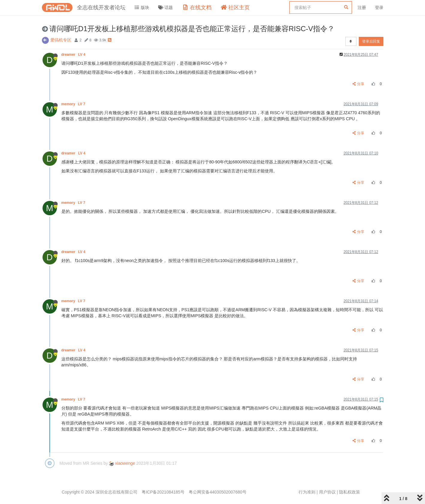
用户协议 (327, 492)
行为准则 (307, 492)
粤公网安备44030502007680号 (218, 492)
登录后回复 (371, 41)
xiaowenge (122, 463)
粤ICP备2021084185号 (163, 492)
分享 (358, 84)
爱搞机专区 (61, 40)
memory (74, 104)
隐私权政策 (350, 492)
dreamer (74, 55)
